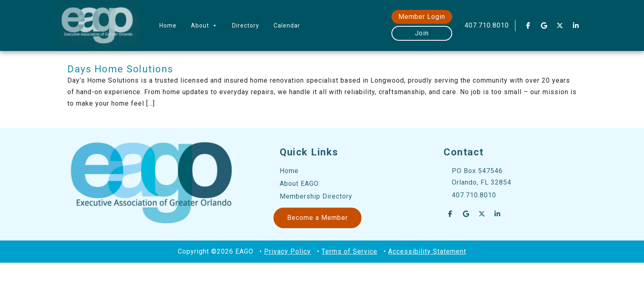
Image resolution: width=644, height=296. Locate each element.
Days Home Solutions (120, 69)
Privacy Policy (287, 251)
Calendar (287, 25)
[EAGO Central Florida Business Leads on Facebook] (528, 25)
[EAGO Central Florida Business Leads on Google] (544, 25)
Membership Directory (316, 196)
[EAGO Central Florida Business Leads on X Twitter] (560, 25)
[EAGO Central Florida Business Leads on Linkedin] (576, 25)
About (204, 25)
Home (168, 25)
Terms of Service (350, 251)
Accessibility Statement (427, 251)
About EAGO (299, 184)
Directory (246, 25)
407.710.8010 (487, 25)
